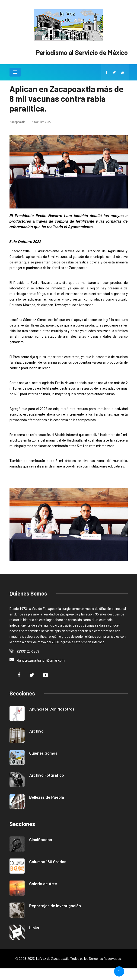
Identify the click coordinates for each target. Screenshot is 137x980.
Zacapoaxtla (18, 122)
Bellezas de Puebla (47, 797)
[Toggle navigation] (15, 72)
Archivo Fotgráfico (47, 775)
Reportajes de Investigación (55, 906)
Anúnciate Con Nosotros (52, 709)
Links (34, 928)
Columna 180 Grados (48, 862)
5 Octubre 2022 (42, 122)
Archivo (36, 731)
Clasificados (41, 839)
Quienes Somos (43, 753)
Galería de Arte (43, 884)
